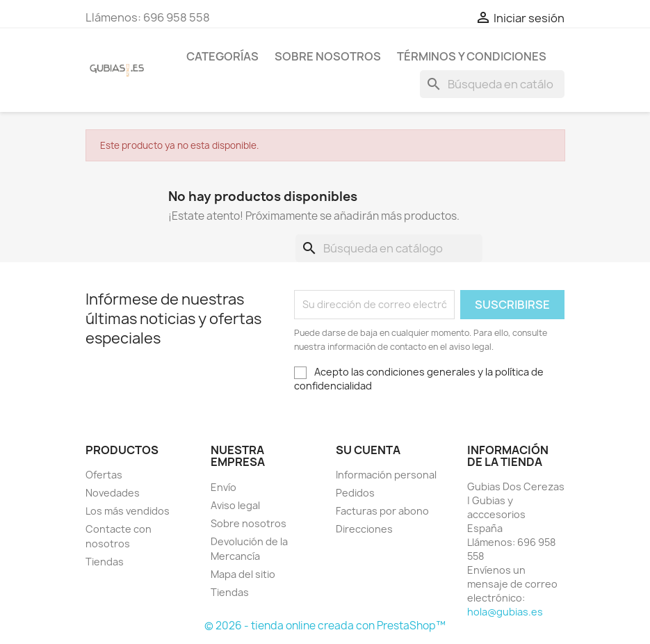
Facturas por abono (382, 511)
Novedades (113, 493)
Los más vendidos (128, 511)
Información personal (386, 475)
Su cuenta (368, 450)
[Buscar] (492, 84)
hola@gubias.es (505, 612)
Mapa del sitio (243, 574)
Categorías (222, 56)
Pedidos (355, 493)
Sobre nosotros (328, 56)
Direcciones (364, 529)
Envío (224, 487)
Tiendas (105, 562)
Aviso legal (235, 505)
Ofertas (104, 475)
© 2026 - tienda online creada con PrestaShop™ (325, 626)
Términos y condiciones (472, 56)
